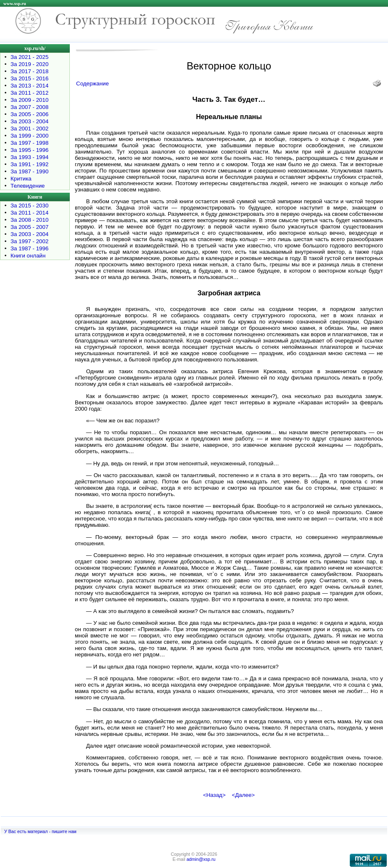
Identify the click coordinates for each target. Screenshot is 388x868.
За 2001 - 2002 (29, 129)
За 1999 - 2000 (29, 136)
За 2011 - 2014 (29, 213)
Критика (21, 179)
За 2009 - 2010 (29, 100)
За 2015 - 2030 (29, 206)
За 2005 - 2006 (29, 114)
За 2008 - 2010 (29, 220)
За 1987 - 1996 (29, 248)
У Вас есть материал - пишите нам (40, 831)
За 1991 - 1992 (29, 164)
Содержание (92, 84)
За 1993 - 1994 (29, 157)
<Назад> (214, 795)
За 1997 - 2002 (29, 241)
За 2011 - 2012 (29, 93)
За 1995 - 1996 (29, 150)
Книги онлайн (28, 256)
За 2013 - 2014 (29, 86)
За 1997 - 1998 (29, 143)
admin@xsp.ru (201, 859)
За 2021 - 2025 (29, 57)
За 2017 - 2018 (29, 71)
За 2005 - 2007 (29, 227)
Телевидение (28, 186)
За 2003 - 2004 (29, 121)
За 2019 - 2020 (29, 64)
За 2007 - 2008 (29, 107)
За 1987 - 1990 (29, 171)
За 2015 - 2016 (29, 78)
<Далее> (243, 795)
